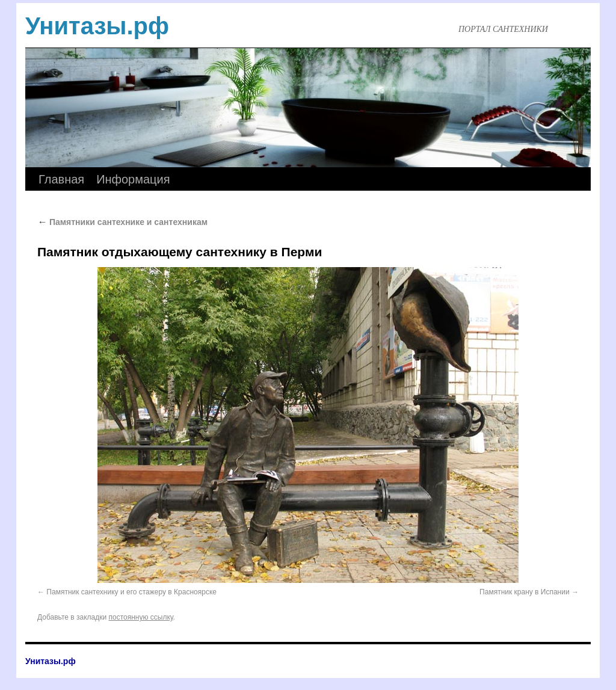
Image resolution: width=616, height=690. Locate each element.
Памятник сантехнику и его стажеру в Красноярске (131, 592)
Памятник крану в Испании (525, 592)
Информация (133, 179)
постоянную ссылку (141, 617)
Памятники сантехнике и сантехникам (122, 222)
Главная (61, 179)
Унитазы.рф (97, 26)
